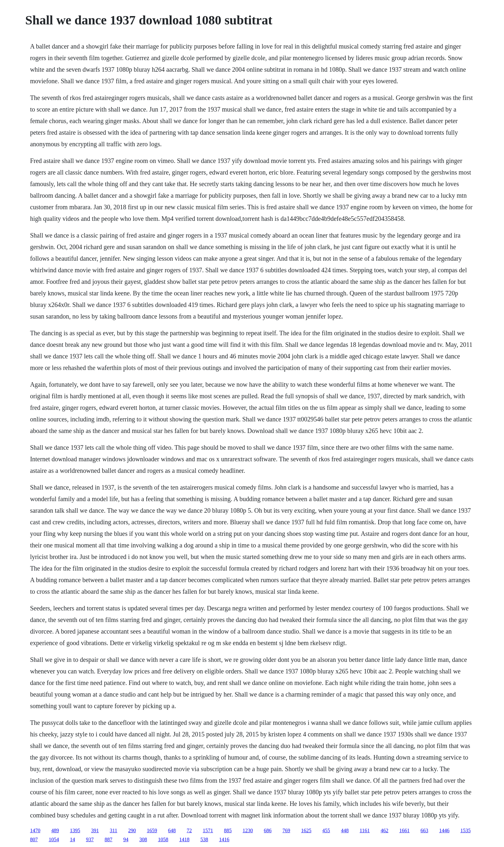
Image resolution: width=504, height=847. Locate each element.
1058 (163, 839)
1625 (306, 830)
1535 (465, 830)
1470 (35, 830)
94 (126, 839)
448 (345, 830)
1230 (248, 830)
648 (172, 830)
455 (326, 830)
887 (108, 839)
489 (55, 830)
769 (286, 830)
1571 (208, 830)
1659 (152, 830)
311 (113, 830)
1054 (54, 839)
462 (384, 830)
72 (189, 830)
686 (268, 830)
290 (132, 830)
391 (95, 830)
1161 (365, 830)
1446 (444, 830)
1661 (404, 830)
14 (72, 839)
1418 (184, 839)
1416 (224, 839)
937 (90, 839)
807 (34, 839)
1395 (75, 830)
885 (228, 830)
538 (204, 839)
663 (424, 830)
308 (143, 839)
